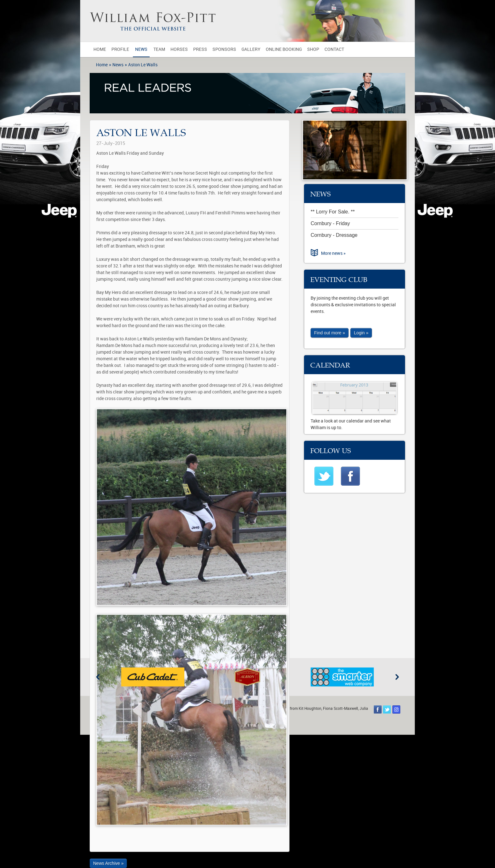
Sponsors (224, 49)
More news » (333, 253)
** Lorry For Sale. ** (333, 212)
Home (100, 49)
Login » (361, 333)
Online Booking (284, 49)
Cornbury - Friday (330, 223)
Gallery (251, 49)
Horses (179, 49)
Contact (334, 49)
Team (159, 49)
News (141, 49)
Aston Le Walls (143, 65)
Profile (120, 49)
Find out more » (330, 333)
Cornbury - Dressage (334, 235)
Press (200, 49)
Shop (313, 49)
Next (397, 677)
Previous (98, 677)
